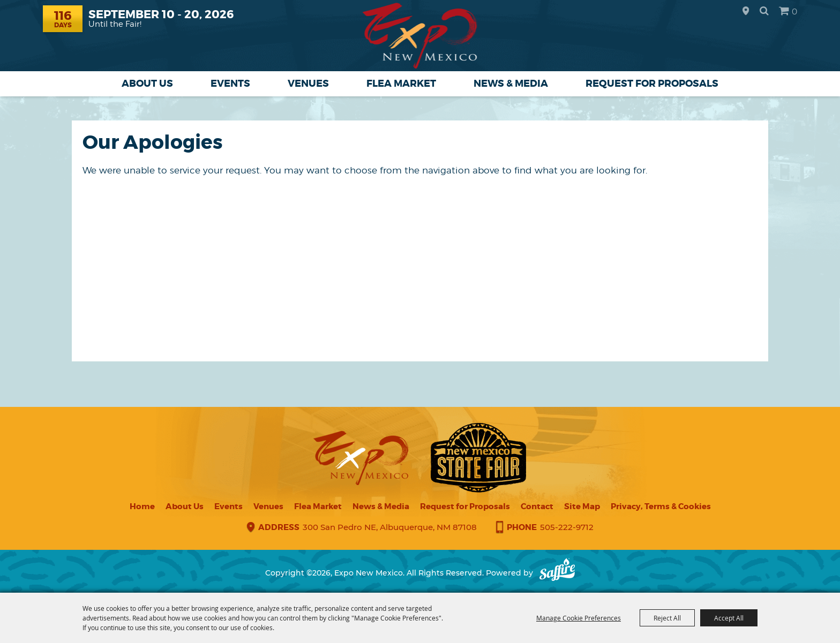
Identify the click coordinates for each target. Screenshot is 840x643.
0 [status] (794, 12)
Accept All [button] (729, 618)
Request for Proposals (652, 84)
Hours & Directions (746, 11)
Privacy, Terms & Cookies (661, 506)
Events (230, 84)
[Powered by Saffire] (557, 573)
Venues (308, 84)
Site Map (582, 506)
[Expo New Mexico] (420, 36)
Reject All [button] (667, 618)
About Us (147, 84)
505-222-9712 (567, 527)
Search (764, 11)
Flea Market (401, 84)
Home (142, 506)
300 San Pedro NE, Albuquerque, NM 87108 (390, 527)
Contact (537, 506)
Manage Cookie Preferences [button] (579, 618)
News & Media (511, 84)
